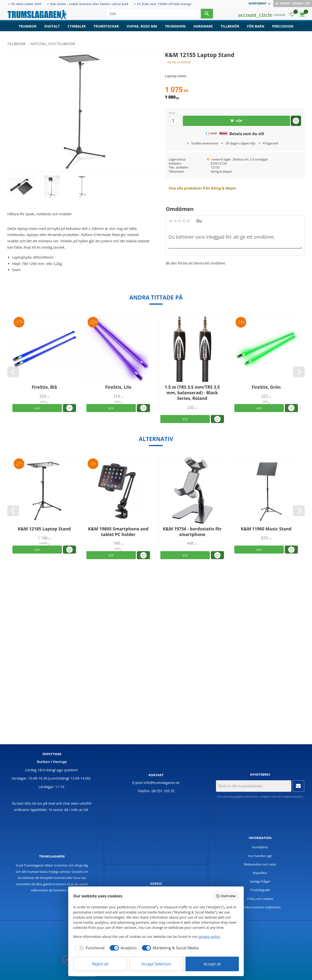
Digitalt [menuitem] (52, 28)
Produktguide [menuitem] (260, 890)
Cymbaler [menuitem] (77, 28)
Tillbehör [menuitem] (230, 28)
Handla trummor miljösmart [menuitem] (260, 907)
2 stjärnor (175, 221)
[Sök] (207, 15)
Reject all (100, 964)
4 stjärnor (184, 221)
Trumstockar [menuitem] (106, 28)
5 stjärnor (188, 221)
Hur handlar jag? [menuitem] (260, 856)
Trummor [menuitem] (28, 28)
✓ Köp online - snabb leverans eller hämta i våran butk (88, 4)
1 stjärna (171, 221)
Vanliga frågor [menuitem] (260, 881)
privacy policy (209, 937)
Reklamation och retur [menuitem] (260, 864)
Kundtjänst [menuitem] (258, 3)
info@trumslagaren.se (162, 783)
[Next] (299, 372)
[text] (235, 90)
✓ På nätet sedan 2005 (24, 4)
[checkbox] (89, 948)
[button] (292, 16)
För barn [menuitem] (256, 28)
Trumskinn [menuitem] (175, 28)
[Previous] (13, 372)
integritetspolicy (292, 796)
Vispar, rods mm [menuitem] (142, 28)
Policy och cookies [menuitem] (260, 899)
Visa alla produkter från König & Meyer (203, 188)
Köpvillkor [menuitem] (260, 873)
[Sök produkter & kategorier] (154, 15)
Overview (226, 896)
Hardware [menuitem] (203, 28)
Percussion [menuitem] (283, 28)
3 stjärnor (179, 221)
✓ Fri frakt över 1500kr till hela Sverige (162, 4)
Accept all (212, 964)
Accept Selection (156, 964)
